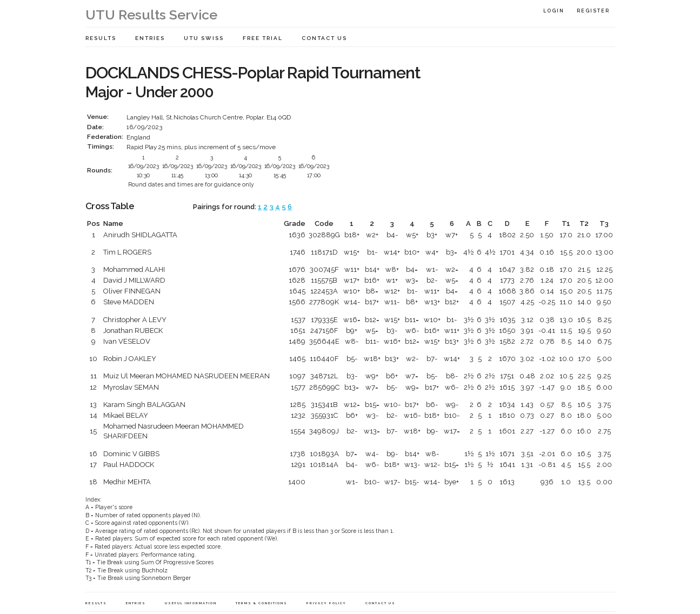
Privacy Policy (326, 603)
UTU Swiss (204, 38)
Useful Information (191, 603)
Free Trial (263, 38)
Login (554, 11)
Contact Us (324, 38)
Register (593, 11)
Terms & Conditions (262, 603)
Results (101, 38)
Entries (150, 38)
